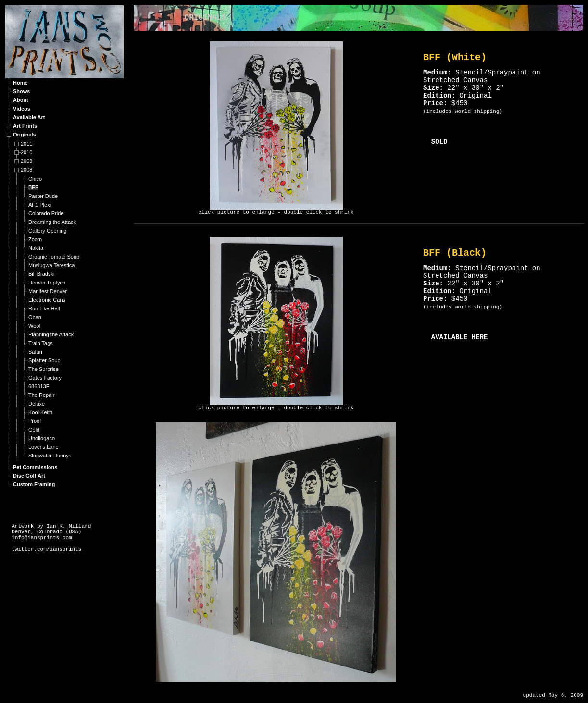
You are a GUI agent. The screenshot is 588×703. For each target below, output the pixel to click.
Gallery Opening (48, 231)
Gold (34, 430)
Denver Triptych (47, 283)
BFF (33, 187)
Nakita (36, 248)
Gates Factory (45, 378)
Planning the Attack (51, 334)
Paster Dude (43, 196)
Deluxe (37, 404)
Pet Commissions (35, 467)
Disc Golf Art (29, 476)
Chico (35, 179)
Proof (35, 421)
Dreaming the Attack (52, 222)
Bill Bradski (41, 274)
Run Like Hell (44, 308)
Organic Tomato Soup (54, 257)
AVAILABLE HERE (460, 337)
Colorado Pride (46, 213)
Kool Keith (40, 412)
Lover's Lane (44, 447)
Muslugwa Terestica (51, 265)
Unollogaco (42, 438)
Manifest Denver (48, 291)
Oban (35, 317)
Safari (35, 352)
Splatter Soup (44, 360)
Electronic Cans (47, 300)
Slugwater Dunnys (50, 456)
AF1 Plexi (40, 205)
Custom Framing (34, 484)
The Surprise (44, 369)
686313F (39, 386)
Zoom (35, 239)
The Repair (41, 395)
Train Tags (41, 343)
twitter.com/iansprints (46, 549)
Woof (34, 326)
